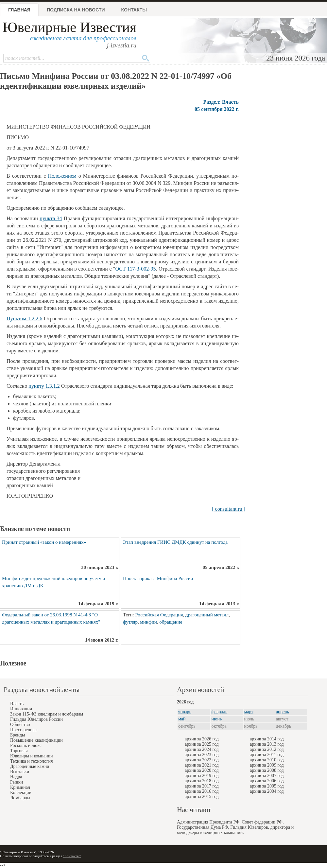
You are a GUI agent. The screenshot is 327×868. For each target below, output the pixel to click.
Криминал (20, 787)
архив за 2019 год (202, 776)
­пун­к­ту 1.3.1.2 (44, 386)
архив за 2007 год (267, 776)
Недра (16, 777)
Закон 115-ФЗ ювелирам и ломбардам (47, 714)
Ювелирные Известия (69, 27)
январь (185, 712)
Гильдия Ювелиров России (36, 719)
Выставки (20, 772)
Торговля (19, 751)
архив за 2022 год (202, 760)
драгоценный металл (207, 615)
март (249, 712)
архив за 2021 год (202, 765)
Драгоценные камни (30, 766)
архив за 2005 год (267, 786)
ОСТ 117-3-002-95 (135, 269)
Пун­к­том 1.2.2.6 (24, 319)
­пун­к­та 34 (51, 218)
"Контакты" (72, 856)
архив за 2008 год (267, 770)
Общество (20, 725)
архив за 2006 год (267, 781)
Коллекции (21, 793)
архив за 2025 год (202, 744)
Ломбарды (20, 798)
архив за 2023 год (202, 755)
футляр (130, 622)
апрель (283, 712)
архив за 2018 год (202, 781)
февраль (220, 712)
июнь (217, 719)
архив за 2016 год (202, 791)
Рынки (17, 782)
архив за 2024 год (202, 749)
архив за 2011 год (267, 755)
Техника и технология (31, 761)
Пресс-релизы (24, 730)
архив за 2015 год (202, 797)
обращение (171, 622)
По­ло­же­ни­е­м (62, 176)
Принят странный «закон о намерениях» (44, 542)
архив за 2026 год (202, 739)
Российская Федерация (159, 615)
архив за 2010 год (267, 760)
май (182, 719)
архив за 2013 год (267, 744)
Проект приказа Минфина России (158, 578)
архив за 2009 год (267, 765)
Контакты (134, 10)
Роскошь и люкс (26, 745)
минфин (148, 622)
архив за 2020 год (202, 770)
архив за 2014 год (267, 739)
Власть (17, 704)
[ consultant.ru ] (229, 509)
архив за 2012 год (267, 749)
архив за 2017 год (202, 786)
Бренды (17, 735)
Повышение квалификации (36, 740)
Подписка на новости (76, 10)
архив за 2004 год (267, 791)
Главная (19, 10)
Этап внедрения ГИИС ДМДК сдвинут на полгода (175, 542)
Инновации (21, 709)
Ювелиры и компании (31, 756)
